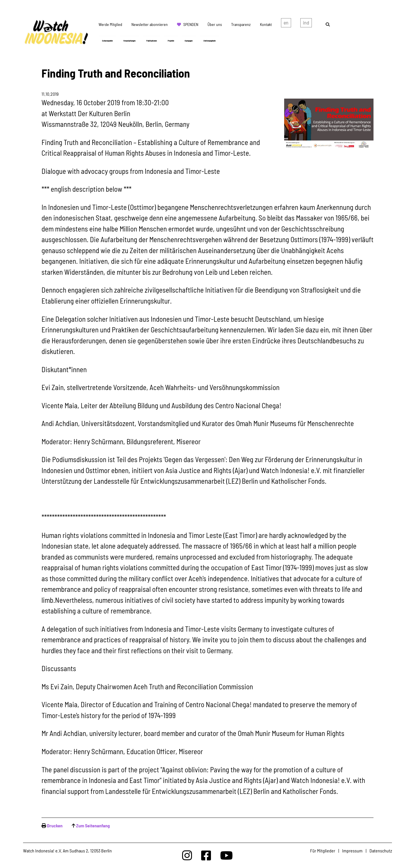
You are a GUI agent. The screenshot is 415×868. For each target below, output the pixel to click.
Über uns (215, 24)
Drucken (55, 825)
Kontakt (266, 24)
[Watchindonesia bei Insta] (187, 855)
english (286, 24)
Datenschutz (381, 851)
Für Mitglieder (323, 851)
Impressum (352, 851)
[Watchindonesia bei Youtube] (227, 855)
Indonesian (306, 24)
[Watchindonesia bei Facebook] (206, 855)
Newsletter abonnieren (150, 24)
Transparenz (241, 24)
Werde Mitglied (110, 24)
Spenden (191, 24)
